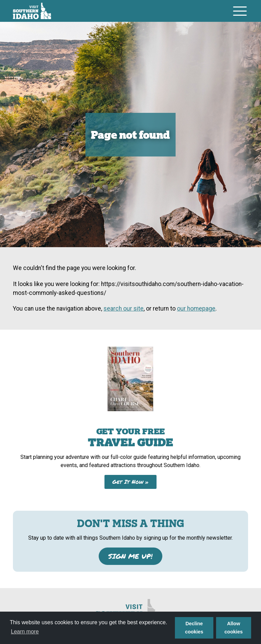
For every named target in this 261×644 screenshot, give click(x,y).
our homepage (196, 309)
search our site (124, 309)
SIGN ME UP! (130, 556)
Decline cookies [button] (194, 628)
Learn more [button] (25, 632)
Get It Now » (130, 482)
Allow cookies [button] (234, 628)
